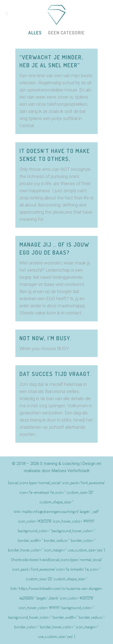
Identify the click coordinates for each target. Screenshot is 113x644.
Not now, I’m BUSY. (46, 338)
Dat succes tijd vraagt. (56, 374)
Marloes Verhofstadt (70, 471)
